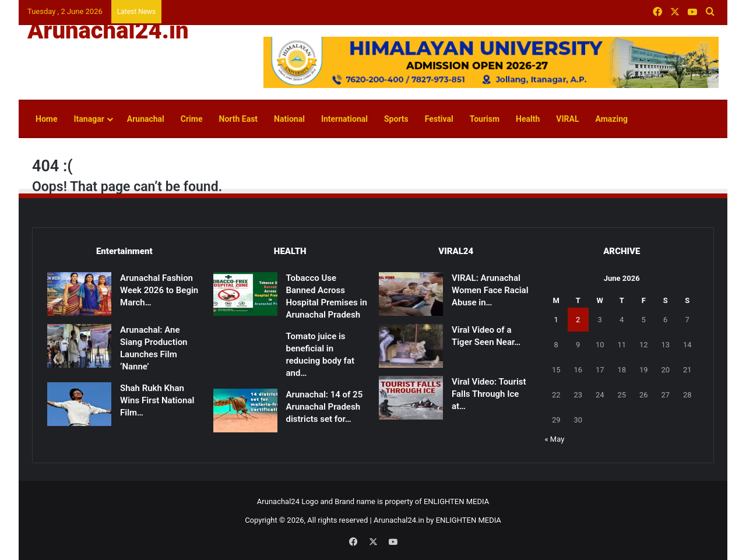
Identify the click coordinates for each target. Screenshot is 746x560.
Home (46, 119)
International (344, 119)
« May (555, 439)
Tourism (485, 119)
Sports (396, 119)
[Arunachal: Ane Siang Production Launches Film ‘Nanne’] (79, 346)
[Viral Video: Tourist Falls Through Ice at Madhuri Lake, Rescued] (411, 398)
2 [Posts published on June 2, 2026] (578, 320)
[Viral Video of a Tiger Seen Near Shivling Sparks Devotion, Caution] (411, 346)
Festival (439, 119)
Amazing (612, 119)
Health (528, 119)
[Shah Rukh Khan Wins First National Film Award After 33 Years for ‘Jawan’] (79, 404)
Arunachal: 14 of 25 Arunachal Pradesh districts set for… (325, 407)
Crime (192, 119)
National (289, 119)
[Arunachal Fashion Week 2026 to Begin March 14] (79, 294)
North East (239, 119)
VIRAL (567, 119)
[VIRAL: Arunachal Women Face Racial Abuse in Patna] (411, 294)
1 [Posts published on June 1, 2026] (556, 320)
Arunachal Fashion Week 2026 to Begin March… (159, 290)
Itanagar (89, 119)
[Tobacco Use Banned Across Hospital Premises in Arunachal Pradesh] (245, 294)
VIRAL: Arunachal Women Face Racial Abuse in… (490, 290)
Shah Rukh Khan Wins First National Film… (157, 400)
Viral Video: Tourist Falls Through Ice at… (489, 394)
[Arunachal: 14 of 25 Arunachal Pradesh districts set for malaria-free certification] (245, 411)
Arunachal (146, 119)
